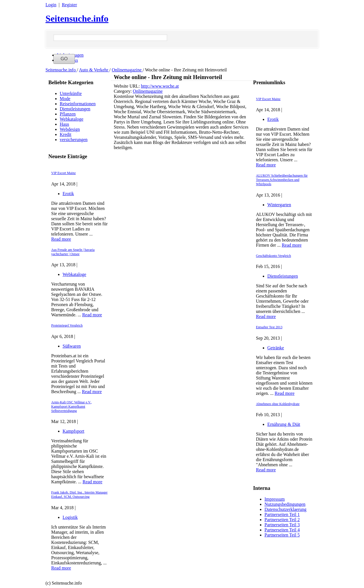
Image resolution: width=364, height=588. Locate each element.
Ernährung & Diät (284, 424)
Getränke (276, 348)
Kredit (66, 134)
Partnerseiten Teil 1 (282, 514)
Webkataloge (72, 119)
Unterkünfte (71, 93)
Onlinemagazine (127, 70)
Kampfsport (73, 431)
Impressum (275, 499)
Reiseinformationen (78, 104)
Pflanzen (68, 114)
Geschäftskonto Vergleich (273, 256)
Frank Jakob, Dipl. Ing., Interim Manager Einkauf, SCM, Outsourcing (79, 495)
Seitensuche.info (77, 18)
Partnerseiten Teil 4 (282, 530)
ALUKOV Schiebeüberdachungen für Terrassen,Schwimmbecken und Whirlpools (282, 180)
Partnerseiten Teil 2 (282, 520)
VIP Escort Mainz (63, 173)
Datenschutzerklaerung (285, 509)
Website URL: (127, 86)
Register (69, 5)
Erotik (68, 194)
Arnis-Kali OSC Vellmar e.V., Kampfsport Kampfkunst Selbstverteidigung (72, 407)
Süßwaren (72, 346)
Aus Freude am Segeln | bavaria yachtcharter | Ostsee (73, 252)
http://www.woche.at (160, 86)
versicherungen (74, 140)
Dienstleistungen (75, 109)
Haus (64, 124)
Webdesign (70, 129)
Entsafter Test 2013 (269, 327)
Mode (65, 99)
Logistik (70, 517)
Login (51, 5)
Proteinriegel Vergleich (67, 325)
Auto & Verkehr (94, 70)
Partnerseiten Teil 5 (282, 535)
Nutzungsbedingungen (285, 504)
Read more (61, 239)
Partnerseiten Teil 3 (282, 525)
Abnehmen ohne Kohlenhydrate (278, 404)
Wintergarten (279, 205)
